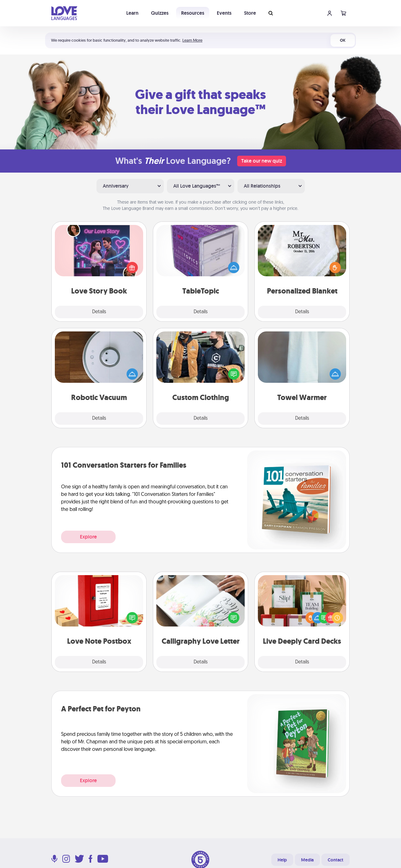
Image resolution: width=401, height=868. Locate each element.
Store (250, 13)
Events (224, 13)
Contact (336, 860)
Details (99, 312)
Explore (88, 537)
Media (307, 860)
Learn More (192, 40)
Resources (193, 13)
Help (282, 860)
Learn (132, 13)
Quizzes (160, 13)
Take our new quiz (262, 161)
